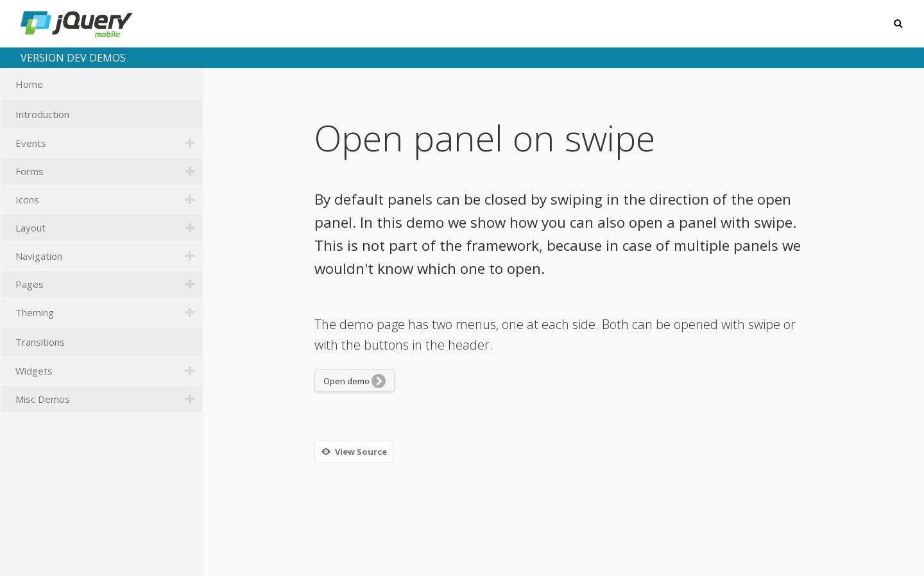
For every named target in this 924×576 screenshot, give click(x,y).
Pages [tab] (109, 284)
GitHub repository (863, 552)
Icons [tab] (109, 199)
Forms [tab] (109, 171)
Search (897, 24)
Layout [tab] (109, 228)
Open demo (355, 381)
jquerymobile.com (749, 552)
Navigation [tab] (109, 256)
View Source (353, 452)
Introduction (109, 115)
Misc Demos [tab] (109, 399)
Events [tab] (109, 143)
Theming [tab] (109, 312)
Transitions (109, 343)
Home (109, 85)
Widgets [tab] (109, 371)
